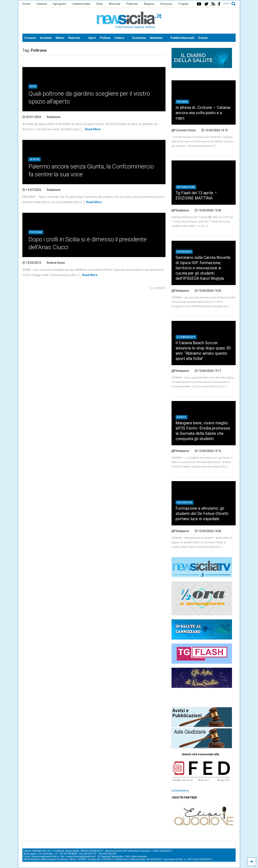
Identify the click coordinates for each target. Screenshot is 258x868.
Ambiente (156, 38)
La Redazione (180, 790)
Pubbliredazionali (182, 38)
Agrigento (60, 4)
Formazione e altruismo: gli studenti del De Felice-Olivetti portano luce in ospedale (202, 514)
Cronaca (30, 38)
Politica (105, 38)
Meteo (60, 38)
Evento (182, 417)
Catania (42, 4)
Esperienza (184, 252)
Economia (139, 38)
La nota (35, 159)
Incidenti (46, 38)
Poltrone (36, 232)
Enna (100, 4)
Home (26, 4)
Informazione (186, 187)
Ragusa (149, 4)
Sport (92, 38)
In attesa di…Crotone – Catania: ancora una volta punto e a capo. (203, 113)
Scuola (203, 38)
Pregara (182, 102)
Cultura (119, 38)
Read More (93, 129)
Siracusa (166, 4)
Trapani (183, 4)
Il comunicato (186, 337)
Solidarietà (185, 503)
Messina (115, 4)
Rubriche (74, 38)
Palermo (132, 4)
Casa (33, 86)
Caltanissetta (81, 4)
